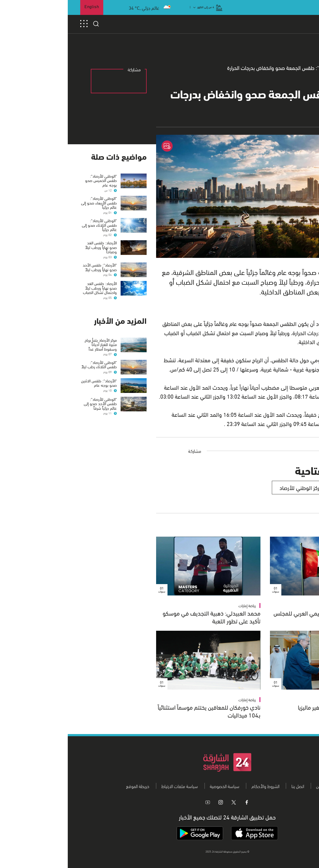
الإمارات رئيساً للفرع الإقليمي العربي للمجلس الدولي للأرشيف (256, 617)
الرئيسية (299, 68)
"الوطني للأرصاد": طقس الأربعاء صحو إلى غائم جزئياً (31, 202)
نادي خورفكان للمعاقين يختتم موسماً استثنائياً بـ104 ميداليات (141, 711)
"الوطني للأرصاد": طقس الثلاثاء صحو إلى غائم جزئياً (32, 225)
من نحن (254, 786)
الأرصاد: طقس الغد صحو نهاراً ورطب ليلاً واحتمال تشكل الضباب (32, 288)
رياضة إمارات (179, 605)
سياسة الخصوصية (157, 786)
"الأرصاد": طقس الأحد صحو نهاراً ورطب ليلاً (32, 267)
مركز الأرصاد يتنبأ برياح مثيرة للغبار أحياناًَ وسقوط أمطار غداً (33, 344)
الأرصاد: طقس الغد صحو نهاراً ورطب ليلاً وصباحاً (33, 247)
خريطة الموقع (70, 786)
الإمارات (296, 605)
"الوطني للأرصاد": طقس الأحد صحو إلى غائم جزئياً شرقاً (33, 403)
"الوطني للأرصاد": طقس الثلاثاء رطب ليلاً (31, 364)
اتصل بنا (230, 786)
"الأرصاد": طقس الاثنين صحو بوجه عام (31, 383)
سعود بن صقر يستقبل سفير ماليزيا (268, 707)
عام (279, 68)
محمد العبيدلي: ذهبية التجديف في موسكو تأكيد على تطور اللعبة (144, 617)
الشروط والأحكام (198, 786)
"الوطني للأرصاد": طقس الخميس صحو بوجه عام (33, 180)
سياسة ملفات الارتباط (112, 786)
